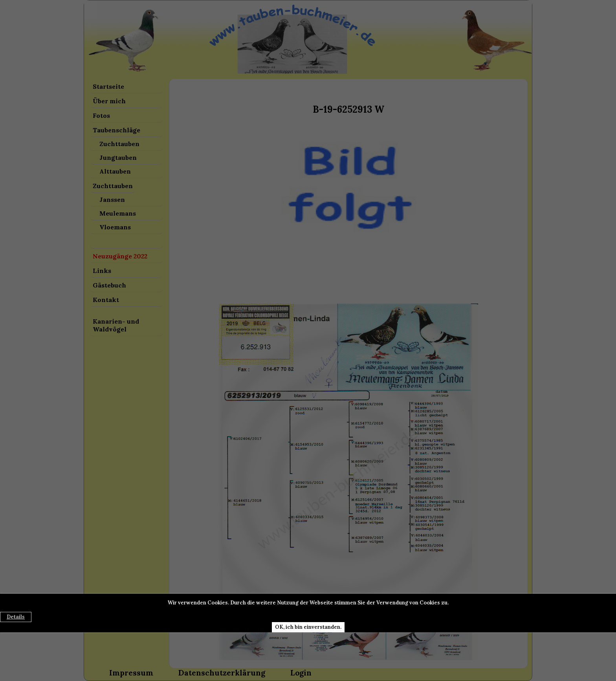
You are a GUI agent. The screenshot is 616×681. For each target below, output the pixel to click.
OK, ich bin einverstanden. (308, 627)
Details (16, 617)
